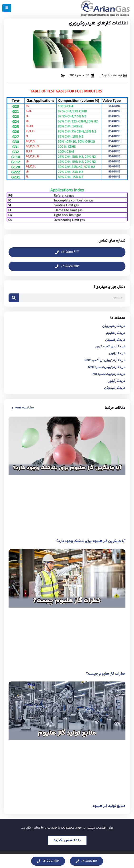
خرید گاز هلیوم (116, 333)
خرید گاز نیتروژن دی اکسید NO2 (105, 360)
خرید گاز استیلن (115, 340)
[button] (22, 408)
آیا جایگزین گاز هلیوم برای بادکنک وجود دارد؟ (91, 541)
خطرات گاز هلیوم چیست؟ (106, 674)
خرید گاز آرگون (117, 381)
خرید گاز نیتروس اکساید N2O (107, 367)
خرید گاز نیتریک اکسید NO (109, 374)
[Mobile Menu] (7, 8)
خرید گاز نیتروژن (115, 388)
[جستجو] (14, 298)
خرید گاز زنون (117, 353)
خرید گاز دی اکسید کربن (110, 347)
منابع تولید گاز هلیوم (109, 806)
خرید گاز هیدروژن (114, 326)
